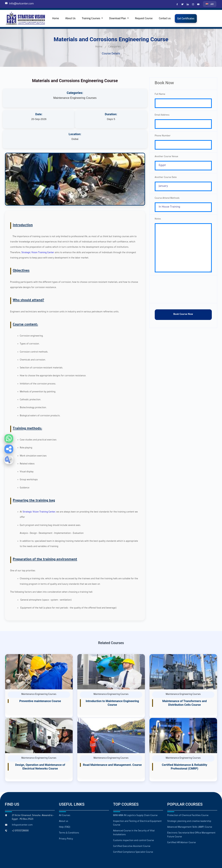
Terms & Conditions (69, 813)
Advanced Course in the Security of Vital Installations (134, 813)
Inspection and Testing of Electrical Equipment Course (137, 804)
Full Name (160, 94)
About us (64, 802)
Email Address (162, 116)
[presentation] (183, 298)
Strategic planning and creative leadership (189, 802)
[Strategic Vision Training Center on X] (183, 5)
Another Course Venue (166, 159)
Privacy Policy (66, 819)
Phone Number (163, 138)
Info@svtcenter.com (21, 3)
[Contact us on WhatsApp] (9, 438)
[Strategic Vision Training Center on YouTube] (199, 5)
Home (56, 18)
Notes (158, 224)
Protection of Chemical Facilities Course (188, 796)
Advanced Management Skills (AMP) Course (189, 808)
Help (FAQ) (65, 808)
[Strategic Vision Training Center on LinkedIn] (188, 5)
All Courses (65, 796)
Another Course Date (166, 181)
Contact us (165, 18)
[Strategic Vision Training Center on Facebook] (178, 5)
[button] (9, 449)
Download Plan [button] (118, 18)
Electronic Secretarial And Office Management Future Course (191, 815)
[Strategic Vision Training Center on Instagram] (193, 5)
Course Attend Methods (167, 203)
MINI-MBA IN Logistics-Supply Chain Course (135, 796)
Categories (115, 47)
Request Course (144, 18)
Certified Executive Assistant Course (132, 827)
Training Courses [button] (91, 18)
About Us (70, 18)
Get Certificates (186, 18)
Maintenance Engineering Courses (75, 98)
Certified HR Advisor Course (181, 823)
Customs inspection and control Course (133, 821)
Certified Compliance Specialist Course (133, 832)
